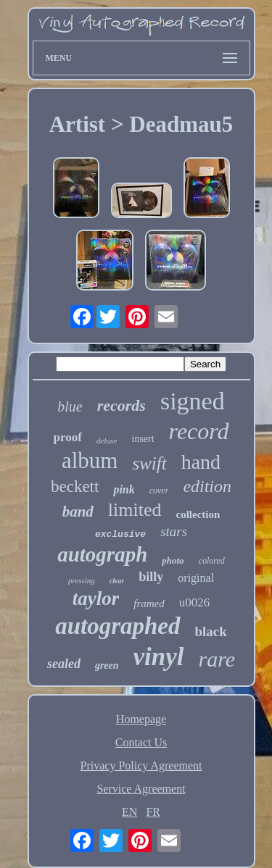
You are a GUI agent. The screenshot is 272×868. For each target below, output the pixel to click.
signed (193, 401)
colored (212, 561)
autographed (118, 626)
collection (198, 514)
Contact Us (141, 742)
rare (217, 659)
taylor (96, 598)
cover (159, 491)
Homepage (141, 719)
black (211, 631)
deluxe (107, 441)
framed (149, 604)
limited (135, 510)
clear (117, 581)
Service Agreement (141, 789)
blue (70, 406)
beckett (75, 487)
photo (173, 560)
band (78, 512)
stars (174, 531)
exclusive (120, 534)
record (199, 431)
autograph (102, 554)
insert (143, 439)
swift (149, 463)
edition (207, 486)
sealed (64, 664)
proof (67, 437)
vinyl (159, 657)
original (196, 578)
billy (151, 577)
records (121, 405)
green (107, 665)
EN (129, 812)
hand (201, 462)
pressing (82, 580)
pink (124, 489)
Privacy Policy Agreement (141, 765)
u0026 (195, 602)
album (90, 460)
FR (153, 812)
